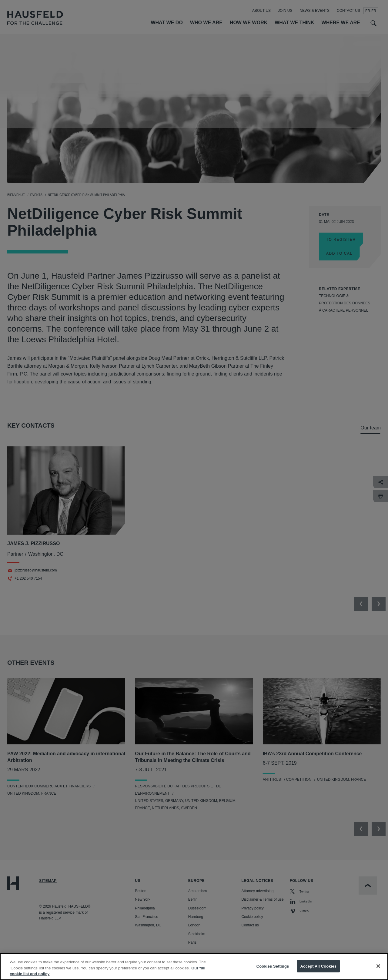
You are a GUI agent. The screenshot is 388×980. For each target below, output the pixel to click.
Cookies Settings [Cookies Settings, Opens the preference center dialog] (273, 971)
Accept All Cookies (319, 971)
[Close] (378, 971)
